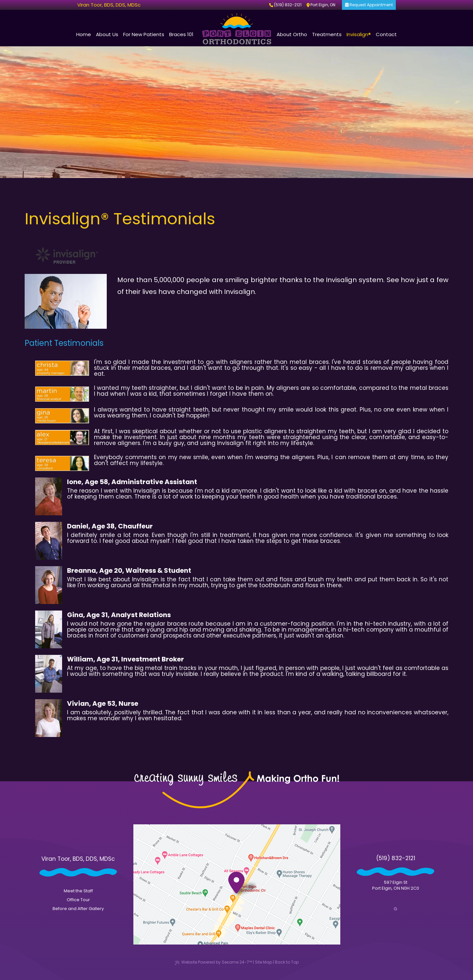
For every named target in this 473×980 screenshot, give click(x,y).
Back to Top (287, 962)
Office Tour (78, 900)
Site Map (263, 962)
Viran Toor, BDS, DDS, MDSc (109, 5)
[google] (395, 909)
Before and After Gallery (78, 909)
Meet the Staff (78, 891)
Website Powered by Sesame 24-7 (213, 962)
